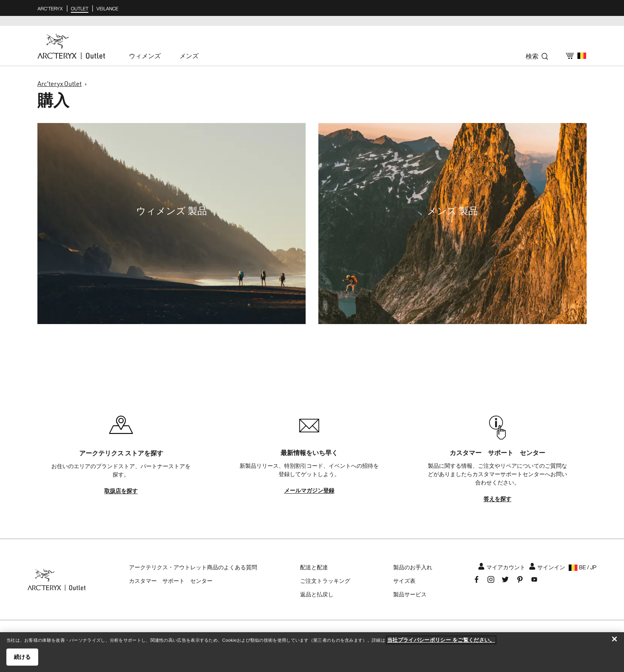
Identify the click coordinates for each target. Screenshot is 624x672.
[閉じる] (614, 639)
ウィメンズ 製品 (172, 211)
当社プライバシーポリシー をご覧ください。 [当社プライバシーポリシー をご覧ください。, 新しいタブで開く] (441, 640)
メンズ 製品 (452, 211)
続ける (22, 657)
